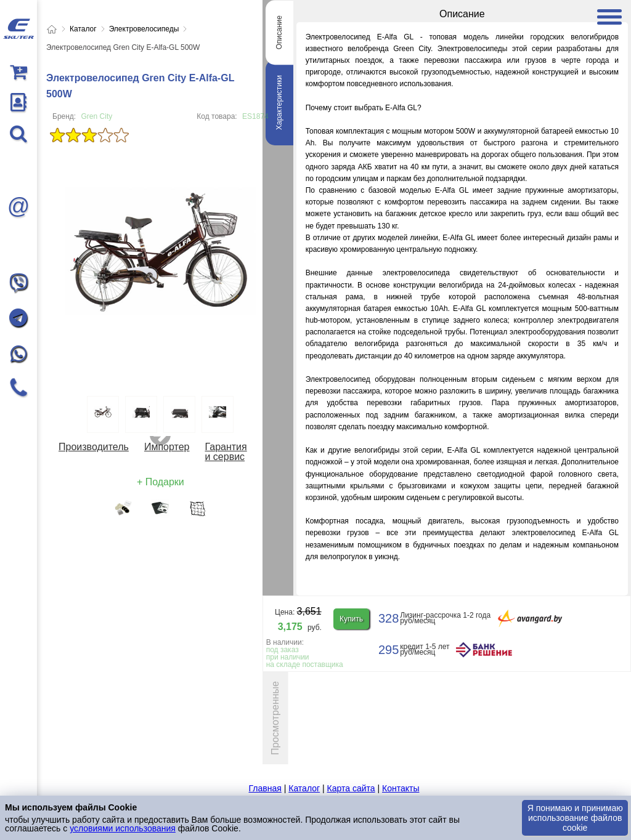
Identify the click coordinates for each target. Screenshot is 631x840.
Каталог (304, 788)
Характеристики (279, 103)
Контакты (401, 788)
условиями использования (123, 828)
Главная (265, 788)
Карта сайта (351, 788)
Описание (279, 32)
